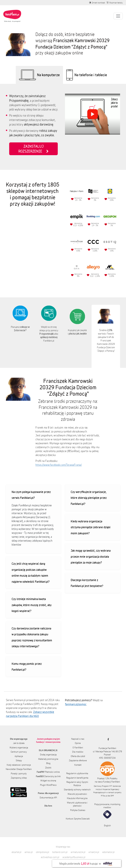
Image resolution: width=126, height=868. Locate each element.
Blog (48, 763)
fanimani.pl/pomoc (76, 704)
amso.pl (29, 852)
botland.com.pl (60, 852)
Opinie (78, 743)
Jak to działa (19, 743)
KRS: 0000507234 (107, 758)
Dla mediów (78, 752)
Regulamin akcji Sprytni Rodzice (77, 784)
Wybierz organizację (19, 748)
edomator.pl (108, 852)
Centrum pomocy (19, 752)
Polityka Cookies (78, 810)
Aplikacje (19, 756)
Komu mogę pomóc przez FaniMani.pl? (27, 667)
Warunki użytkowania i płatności (77, 804)
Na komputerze (48, 75)
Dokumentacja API (48, 798)
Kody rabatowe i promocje (19, 765)
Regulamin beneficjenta (77, 778)
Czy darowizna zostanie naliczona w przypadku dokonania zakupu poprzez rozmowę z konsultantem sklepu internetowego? (32, 637)
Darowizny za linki (48, 776)
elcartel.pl (16, 852)
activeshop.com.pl (50, 857)
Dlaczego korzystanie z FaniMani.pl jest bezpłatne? (87, 583)
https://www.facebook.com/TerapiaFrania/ (59, 465)
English (107, 825)
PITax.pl (104, 796)
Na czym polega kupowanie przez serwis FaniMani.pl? (31, 495)
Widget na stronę (48, 781)
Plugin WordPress (48, 785)
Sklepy (19, 760)
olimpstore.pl (42, 852)
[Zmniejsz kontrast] (97, 3)
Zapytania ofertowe (78, 760)
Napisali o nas (78, 739)
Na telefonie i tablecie (91, 75)
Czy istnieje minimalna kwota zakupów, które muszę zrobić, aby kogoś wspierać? (32, 605)
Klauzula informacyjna (77, 798)
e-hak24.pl (94, 852)
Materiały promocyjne (48, 759)
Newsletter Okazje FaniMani (19, 769)
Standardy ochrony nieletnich (77, 790)
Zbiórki (48, 768)
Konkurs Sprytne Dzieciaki (78, 819)
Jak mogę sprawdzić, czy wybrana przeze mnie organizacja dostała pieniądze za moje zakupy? (91, 556)
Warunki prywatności (77, 794)
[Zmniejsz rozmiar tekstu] (115, 3)
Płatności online (48, 772)
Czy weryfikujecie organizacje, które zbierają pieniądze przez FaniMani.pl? (89, 498)
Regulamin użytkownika (77, 773)
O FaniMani (78, 748)
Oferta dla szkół (78, 756)
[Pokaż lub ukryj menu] (118, 16)
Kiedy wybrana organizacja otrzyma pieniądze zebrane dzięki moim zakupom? (91, 527)
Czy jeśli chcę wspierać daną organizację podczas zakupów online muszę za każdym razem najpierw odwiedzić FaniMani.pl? (31, 573)
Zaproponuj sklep (19, 778)
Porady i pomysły (19, 773)
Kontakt (78, 765)
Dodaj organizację (48, 755)
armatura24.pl (78, 852)
